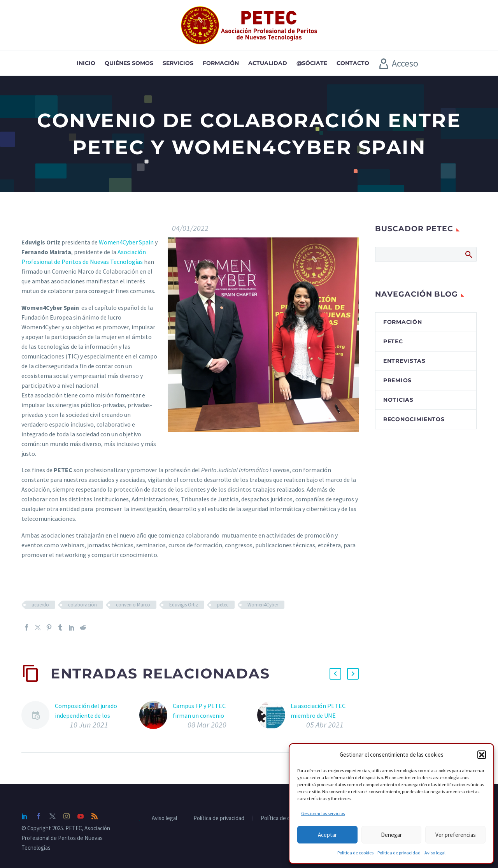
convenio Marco (133, 605)
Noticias (398, 400)
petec (223, 605)
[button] (482, 755)
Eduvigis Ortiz (184, 605)
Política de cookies (355, 853)
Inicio (86, 63)
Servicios (178, 63)
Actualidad (268, 63)
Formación (221, 63)
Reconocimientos (414, 419)
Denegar (391, 835)
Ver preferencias (456, 835)
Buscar (468, 254)
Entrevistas (404, 361)
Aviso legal (435, 853)
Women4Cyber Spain (126, 242)
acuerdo (40, 605)
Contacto (353, 63)
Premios (397, 380)
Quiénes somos (129, 63)
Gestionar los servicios (323, 813)
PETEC (393, 341)
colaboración (82, 605)
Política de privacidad (399, 853)
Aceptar (327, 835)
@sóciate (312, 63)
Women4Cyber (263, 605)
